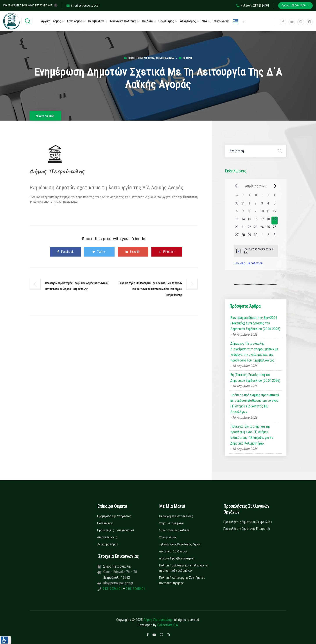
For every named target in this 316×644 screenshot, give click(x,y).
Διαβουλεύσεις (107, 537)
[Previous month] (236, 186)
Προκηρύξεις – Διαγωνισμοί (116, 530)
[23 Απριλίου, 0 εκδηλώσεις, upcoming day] (256, 228)
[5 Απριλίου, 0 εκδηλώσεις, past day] (275, 205)
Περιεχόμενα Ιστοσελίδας (176, 516)
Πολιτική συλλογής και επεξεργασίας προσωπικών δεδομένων (184, 568)
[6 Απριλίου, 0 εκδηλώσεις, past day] (237, 213)
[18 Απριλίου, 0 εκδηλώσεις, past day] (268, 221)
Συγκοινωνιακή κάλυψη (174, 530)
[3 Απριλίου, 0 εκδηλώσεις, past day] (262, 205)
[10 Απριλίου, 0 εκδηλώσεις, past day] (262, 213)
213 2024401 (113, 589)
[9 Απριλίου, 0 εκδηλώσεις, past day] (256, 213)
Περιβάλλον (96, 21)
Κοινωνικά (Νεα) (165, 58)
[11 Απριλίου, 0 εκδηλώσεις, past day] (268, 213)
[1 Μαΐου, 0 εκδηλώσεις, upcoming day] (262, 236)
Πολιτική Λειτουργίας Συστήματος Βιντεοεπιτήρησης (182, 580)
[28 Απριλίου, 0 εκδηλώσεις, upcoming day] (243, 236)
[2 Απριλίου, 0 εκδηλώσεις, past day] (256, 205)
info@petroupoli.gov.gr (83, 5)
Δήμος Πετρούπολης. (158, 620)
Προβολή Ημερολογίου (248, 263)
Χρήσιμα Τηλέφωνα (171, 523)
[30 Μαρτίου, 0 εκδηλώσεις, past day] (237, 205)
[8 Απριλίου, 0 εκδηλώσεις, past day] (249, 213)
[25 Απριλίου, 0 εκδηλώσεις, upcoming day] (268, 228)
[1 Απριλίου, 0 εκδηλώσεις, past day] (249, 205)
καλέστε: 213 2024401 (253, 5)
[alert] (256, 251)
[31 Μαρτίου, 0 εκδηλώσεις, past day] (243, 205)
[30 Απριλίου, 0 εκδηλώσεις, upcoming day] (256, 236)
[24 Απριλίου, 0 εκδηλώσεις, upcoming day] (262, 228)
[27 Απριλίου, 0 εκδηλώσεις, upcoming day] (237, 236)
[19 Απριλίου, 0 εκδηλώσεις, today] (275, 221)
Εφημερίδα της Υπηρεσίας (114, 516)
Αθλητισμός (188, 21)
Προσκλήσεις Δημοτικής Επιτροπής (247, 529)
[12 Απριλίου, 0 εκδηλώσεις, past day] (275, 213)
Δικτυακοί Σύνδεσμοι (173, 551)
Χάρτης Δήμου (168, 537)
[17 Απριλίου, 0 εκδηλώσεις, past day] (262, 221)
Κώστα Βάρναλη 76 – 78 (120, 572)
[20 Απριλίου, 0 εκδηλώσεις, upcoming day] (237, 228)
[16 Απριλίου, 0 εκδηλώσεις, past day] (256, 221)
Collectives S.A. (168, 625)
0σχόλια (186, 58)
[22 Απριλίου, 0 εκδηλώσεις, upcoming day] (249, 228)
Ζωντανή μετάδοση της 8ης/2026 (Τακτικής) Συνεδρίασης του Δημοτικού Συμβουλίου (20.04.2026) (255, 323)
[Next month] (275, 186)
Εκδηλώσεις (105, 523)
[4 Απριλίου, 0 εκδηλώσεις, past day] (268, 205)
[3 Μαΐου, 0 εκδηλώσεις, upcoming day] (275, 236)
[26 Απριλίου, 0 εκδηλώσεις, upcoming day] (275, 228)
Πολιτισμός (166, 21)
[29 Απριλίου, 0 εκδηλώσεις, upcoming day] (249, 236)
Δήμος (57, 21)
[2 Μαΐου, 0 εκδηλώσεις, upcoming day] (268, 236)
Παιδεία (147, 21)
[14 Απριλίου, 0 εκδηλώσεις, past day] (243, 221)
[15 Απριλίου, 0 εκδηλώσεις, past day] (249, 221)
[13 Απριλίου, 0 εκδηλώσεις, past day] (237, 221)
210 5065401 (135, 589)
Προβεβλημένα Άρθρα (141, 58)
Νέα (204, 21)
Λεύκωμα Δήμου (108, 544)
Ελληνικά (236, 21)
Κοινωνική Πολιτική (123, 21)
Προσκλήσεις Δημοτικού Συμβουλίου (248, 522)
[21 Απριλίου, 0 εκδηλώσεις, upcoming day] (243, 228)
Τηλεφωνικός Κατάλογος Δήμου (180, 544)
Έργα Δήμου (75, 21)
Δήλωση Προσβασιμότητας (177, 558)
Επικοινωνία (221, 21)
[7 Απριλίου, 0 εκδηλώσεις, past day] (243, 213)
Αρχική (46, 21)
